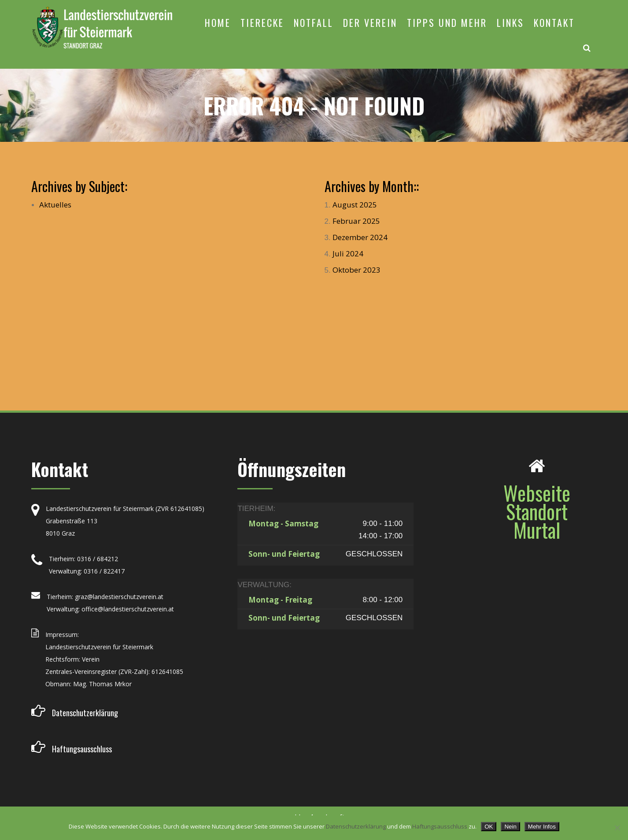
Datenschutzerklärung (356, 826)
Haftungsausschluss (440, 826)
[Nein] (617, 828)
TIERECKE (262, 22)
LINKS (510, 22)
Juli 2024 (348, 253)
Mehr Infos (542, 827)
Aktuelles (55, 205)
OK (489, 827)
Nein (510, 827)
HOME (218, 22)
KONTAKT (554, 22)
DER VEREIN (370, 22)
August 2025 (355, 205)
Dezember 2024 (360, 237)
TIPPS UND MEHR (447, 22)
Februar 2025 (356, 221)
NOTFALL (314, 22)
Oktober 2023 (356, 270)
